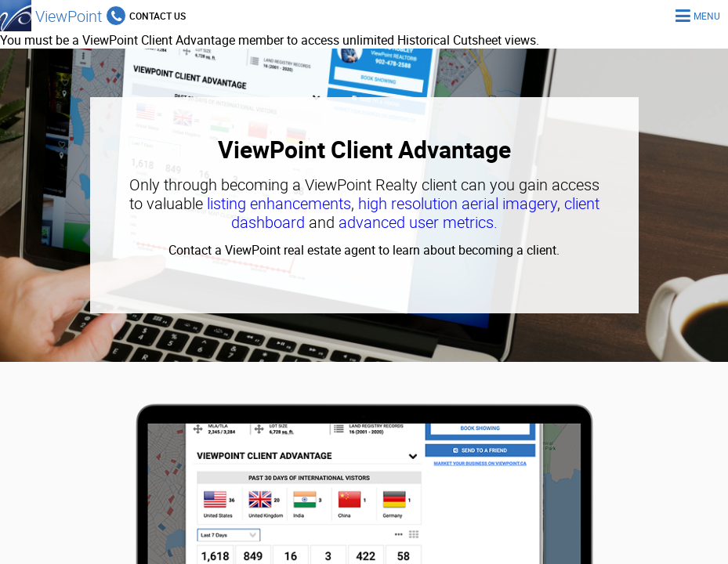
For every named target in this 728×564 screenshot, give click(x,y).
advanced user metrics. (418, 222)
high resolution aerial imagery (458, 203)
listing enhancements (279, 203)
